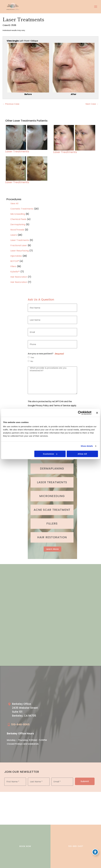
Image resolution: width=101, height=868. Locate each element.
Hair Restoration (19, 275)
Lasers (14, 233)
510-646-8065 (20, 722)
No (32, 359)
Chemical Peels (18, 217)
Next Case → (92, 102)
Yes (32, 355)
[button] (52, 546)
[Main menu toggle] (96, 6)
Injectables (16, 254)
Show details (87, 446)
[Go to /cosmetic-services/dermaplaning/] (52, 466)
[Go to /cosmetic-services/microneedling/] (52, 493)
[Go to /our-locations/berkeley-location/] (28, 708)
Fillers (13, 264)
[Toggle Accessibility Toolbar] (95, 852)
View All (14, 201)
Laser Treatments (20, 238)
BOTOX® (15, 259)
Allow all (82, 454)
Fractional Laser (19, 243)
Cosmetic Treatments (22, 207)
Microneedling (18, 212)
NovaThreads (17, 227)
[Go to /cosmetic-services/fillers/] (52, 521)
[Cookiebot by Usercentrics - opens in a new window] (80, 413)
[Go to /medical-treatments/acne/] (52, 507)
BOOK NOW (25, 846)
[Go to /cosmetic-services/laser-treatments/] (52, 479)
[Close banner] (97, 413)
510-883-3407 (76, 846)
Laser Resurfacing (20, 248)
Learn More (52, 546)
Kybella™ (15, 269)
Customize (50, 454)
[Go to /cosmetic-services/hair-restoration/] (52, 534)
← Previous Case (11, 102)
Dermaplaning (18, 222)
